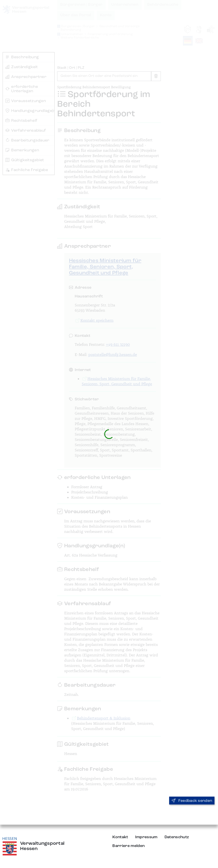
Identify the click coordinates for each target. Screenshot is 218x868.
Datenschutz (177, 837)
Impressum (146, 837)
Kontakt (120, 837)
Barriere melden (128, 846)
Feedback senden (192, 801)
